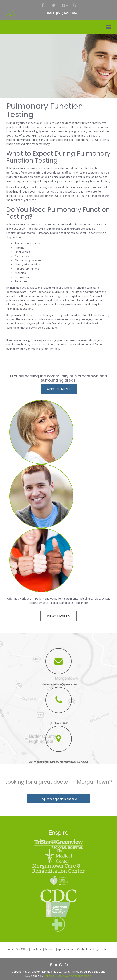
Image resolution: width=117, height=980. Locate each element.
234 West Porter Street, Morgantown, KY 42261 (59, 762)
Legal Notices (102, 949)
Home (10, 949)
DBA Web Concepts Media (75, 976)
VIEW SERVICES (58, 616)
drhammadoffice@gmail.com (59, 684)
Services (50, 949)
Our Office (22, 949)
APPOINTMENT (59, 389)
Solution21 (50, 976)
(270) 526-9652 (59, 723)
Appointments (66, 949)
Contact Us (84, 949)
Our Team (37, 949)
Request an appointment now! (59, 799)
